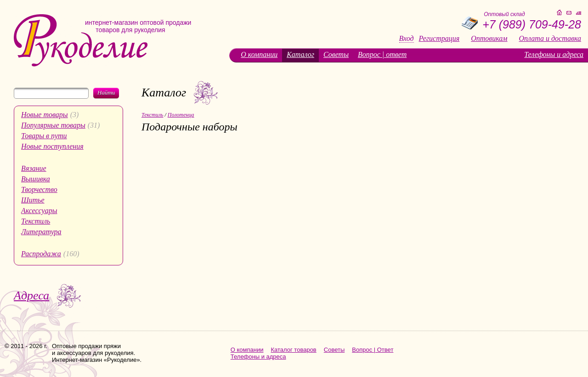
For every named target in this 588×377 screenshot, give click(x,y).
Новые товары (45, 115)
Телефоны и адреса (554, 54)
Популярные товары (53, 125)
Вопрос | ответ (382, 54)
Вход (407, 39)
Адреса (31, 295)
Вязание (34, 168)
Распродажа (41, 254)
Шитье (33, 200)
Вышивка (36, 179)
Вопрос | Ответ (373, 350)
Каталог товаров (294, 350)
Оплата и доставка (550, 39)
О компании (259, 54)
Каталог (300, 54)
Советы (336, 54)
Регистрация (439, 39)
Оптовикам (489, 39)
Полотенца (181, 115)
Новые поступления (52, 146)
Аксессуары (39, 211)
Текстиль (36, 221)
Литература (41, 232)
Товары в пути (44, 136)
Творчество (39, 189)
